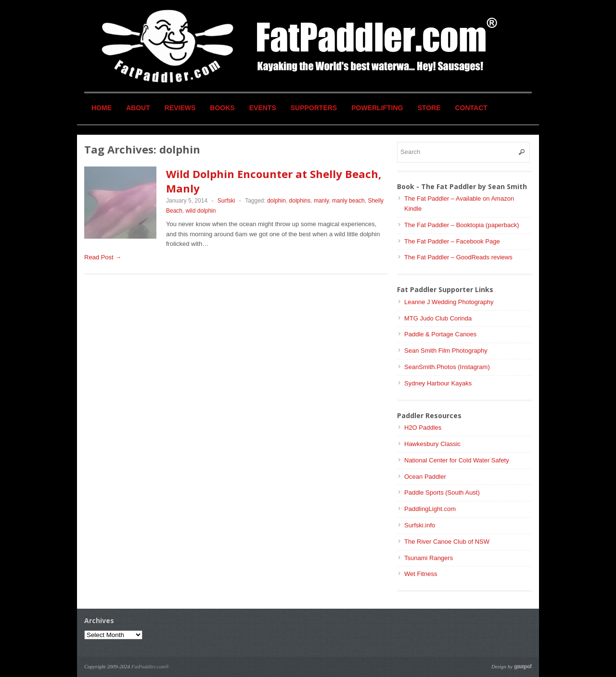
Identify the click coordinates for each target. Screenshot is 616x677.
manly (321, 201)
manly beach (348, 201)
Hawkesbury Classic (432, 444)
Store (429, 108)
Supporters (314, 108)
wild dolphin (201, 211)
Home (102, 108)
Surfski (226, 201)
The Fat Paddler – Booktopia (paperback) (462, 225)
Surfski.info (420, 525)
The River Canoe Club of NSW (447, 542)
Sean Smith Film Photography (446, 351)
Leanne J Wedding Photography (449, 302)
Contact (471, 108)
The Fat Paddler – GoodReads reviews (458, 257)
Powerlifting (377, 108)
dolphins (300, 201)
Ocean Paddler (425, 477)
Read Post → (103, 257)
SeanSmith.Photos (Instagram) (447, 367)
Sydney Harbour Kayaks (438, 383)
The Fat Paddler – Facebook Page (452, 241)
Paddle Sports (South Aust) (442, 492)
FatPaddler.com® (150, 666)
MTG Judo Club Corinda (438, 318)
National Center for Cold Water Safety (457, 460)
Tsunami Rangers (429, 558)
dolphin (276, 201)
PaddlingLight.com (430, 509)
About (138, 108)
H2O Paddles (423, 428)
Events (263, 108)
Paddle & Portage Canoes (440, 334)
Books (222, 108)
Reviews (180, 108)
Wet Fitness (421, 574)
